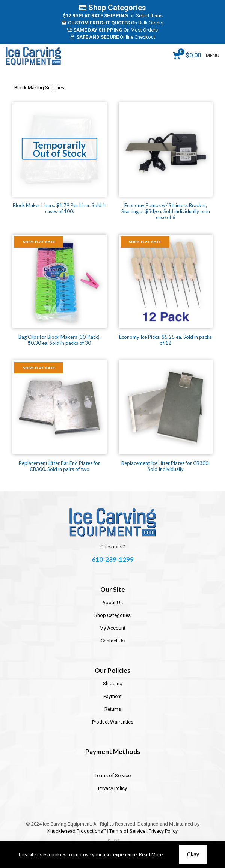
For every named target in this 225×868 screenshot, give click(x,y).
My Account (112, 628)
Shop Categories (112, 8)
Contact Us (113, 641)
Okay (193, 854)
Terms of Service (113, 775)
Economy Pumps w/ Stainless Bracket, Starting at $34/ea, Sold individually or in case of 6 (166, 211)
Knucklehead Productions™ (77, 831)
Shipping (113, 684)
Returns (113, 709)
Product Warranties (113, 722)
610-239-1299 (113, 559)
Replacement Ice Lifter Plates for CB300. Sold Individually (165, 466)
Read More (151, 855)
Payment (112, 696)
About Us (112, 602)
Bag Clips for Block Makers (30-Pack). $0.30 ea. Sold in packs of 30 (60, 340)
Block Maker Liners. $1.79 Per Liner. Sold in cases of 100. (60, 208)
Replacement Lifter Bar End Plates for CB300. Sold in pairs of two (59, 466)
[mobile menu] (215, 56)
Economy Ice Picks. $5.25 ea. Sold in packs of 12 (165, 340)
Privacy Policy (112, 788)
